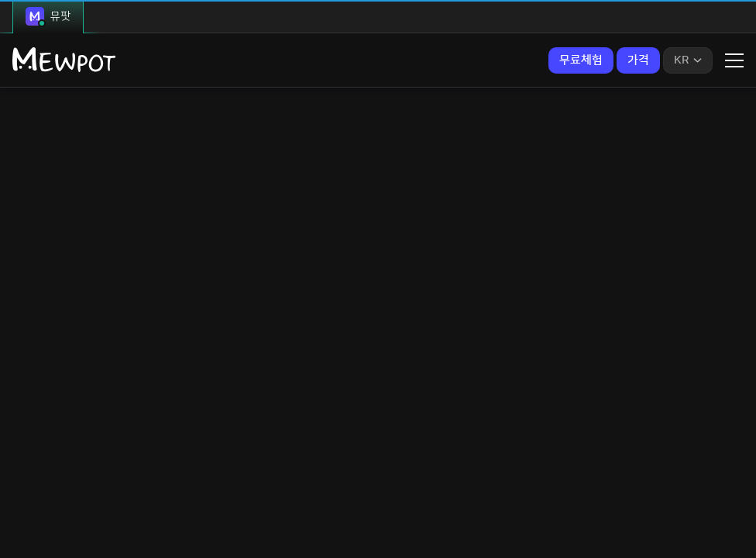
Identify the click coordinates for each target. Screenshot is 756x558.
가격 (638, 60)
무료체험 (581, 60)
